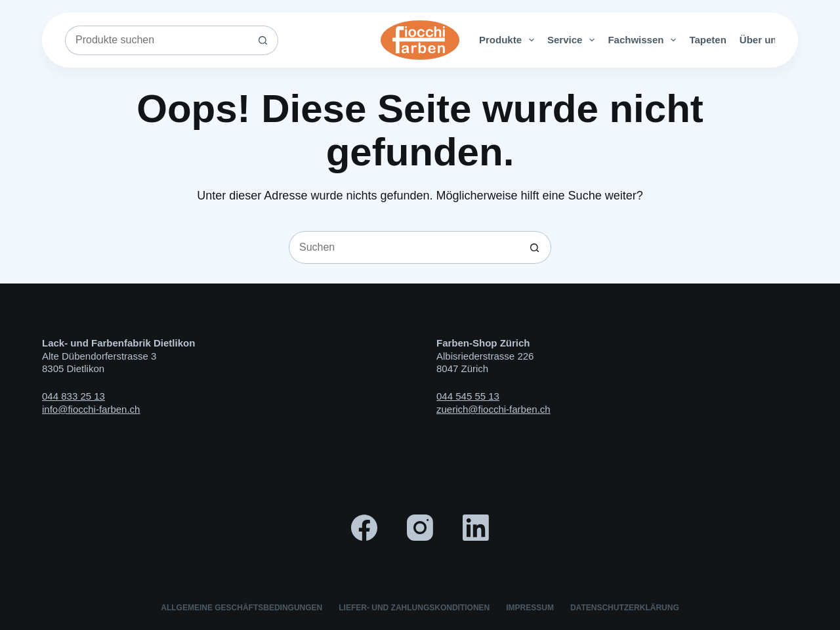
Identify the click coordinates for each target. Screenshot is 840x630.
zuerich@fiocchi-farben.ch (493, 409)
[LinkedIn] (476, 528)
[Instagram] (420, 528)
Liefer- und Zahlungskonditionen (414, 608)
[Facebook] (364, 528)
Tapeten (707, 40)
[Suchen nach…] (157, 40)
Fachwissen (644, 40)
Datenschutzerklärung (625, 608)
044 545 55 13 (468, 396)
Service (574, 40)
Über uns (770, 40)
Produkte (509, 40)
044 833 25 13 (73, 396)
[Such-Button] (263, 40)
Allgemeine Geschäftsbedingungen (241, 608)
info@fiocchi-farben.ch (91, 409)
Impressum (530, 608)
